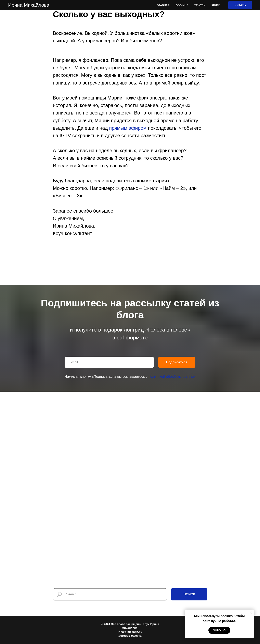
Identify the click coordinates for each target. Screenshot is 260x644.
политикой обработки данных (172, 377)
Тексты (200, 5)
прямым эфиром (128, 128)
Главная (163, 5)
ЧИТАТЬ (240, 5)
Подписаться (177, 362)
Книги (216, 5)
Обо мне (182, 5)
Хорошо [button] (219, 630)
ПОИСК (189, 594)
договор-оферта (130, 636)
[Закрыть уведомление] (251, 613)
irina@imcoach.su (130, 632)
